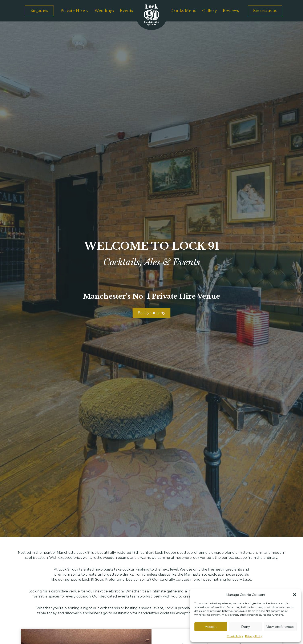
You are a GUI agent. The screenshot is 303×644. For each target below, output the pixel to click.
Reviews (231, 11)
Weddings (104, 11)
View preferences (280, 627)
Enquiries (39, 11)
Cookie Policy (235, 636)
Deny (245, 627)
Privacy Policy (254, 636)
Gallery (210, 11)
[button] (295, 595)
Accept (211, 627)
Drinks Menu (183, 11)
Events (126, 11)
